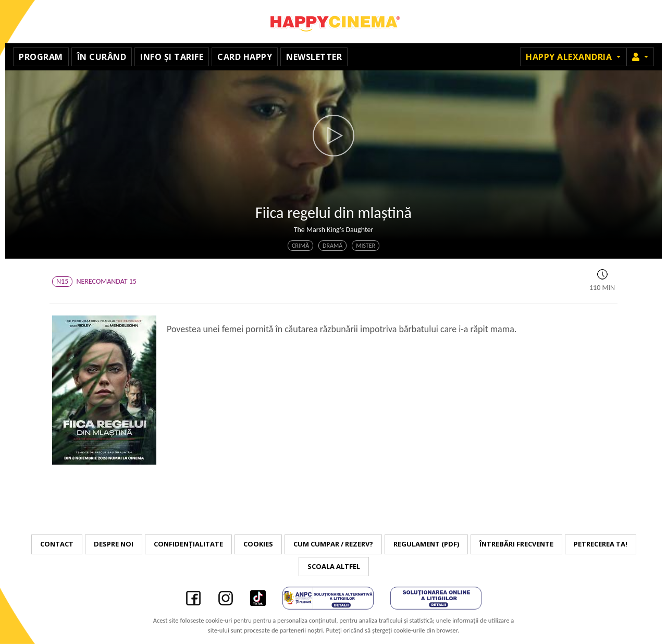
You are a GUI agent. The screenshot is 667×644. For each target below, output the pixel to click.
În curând (102, 57)
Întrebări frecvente (516, 544)
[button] (640, 57)
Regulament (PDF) (426, 544)
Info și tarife (172, 57)
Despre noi (114, 544)
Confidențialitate (188, 544)
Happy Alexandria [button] (570, 57)
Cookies (258, 544)
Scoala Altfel (334, 566)
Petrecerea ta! (601, 544)
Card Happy (245, 57)
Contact (57, 544)
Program (41, 57)
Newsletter (314, 57)
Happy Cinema (333, 22)
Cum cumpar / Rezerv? (333, 544)
